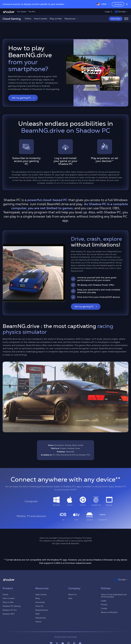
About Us (72, 594)
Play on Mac (56, 19)
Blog (37, 598)
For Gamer (22, 12)
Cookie (104, 608)
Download (40, 602)
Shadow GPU (9, 614)
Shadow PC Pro (10, 610)
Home (5, 594)
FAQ (37, 614)
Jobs (70, 598)
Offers (28, 19)
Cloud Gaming (12, 19)
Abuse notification (109, 612)
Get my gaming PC (23, 98)
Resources (71, 19)
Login (109, 12)
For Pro (32, 12)
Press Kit (39, 606)
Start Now (116, 19)
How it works (41, 19)
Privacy (104, 604)
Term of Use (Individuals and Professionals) (114, 596)
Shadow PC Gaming (12, 606)
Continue (118, 4)
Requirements (42, 610)
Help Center (41, 594)
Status (38, 622)
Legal (103, 601)
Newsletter (41, 618)
